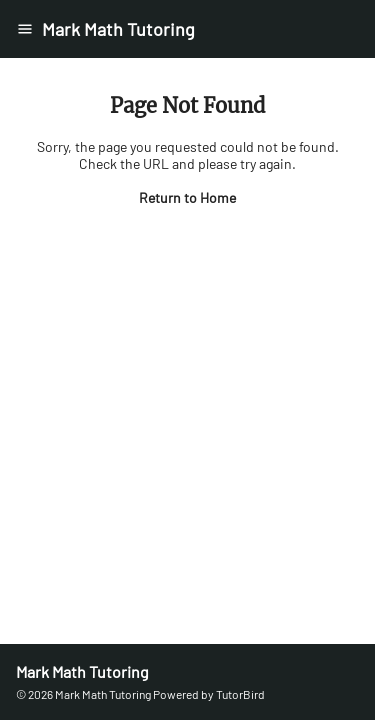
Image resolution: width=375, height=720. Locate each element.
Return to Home (187, 197)
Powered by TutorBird (209, 694)
